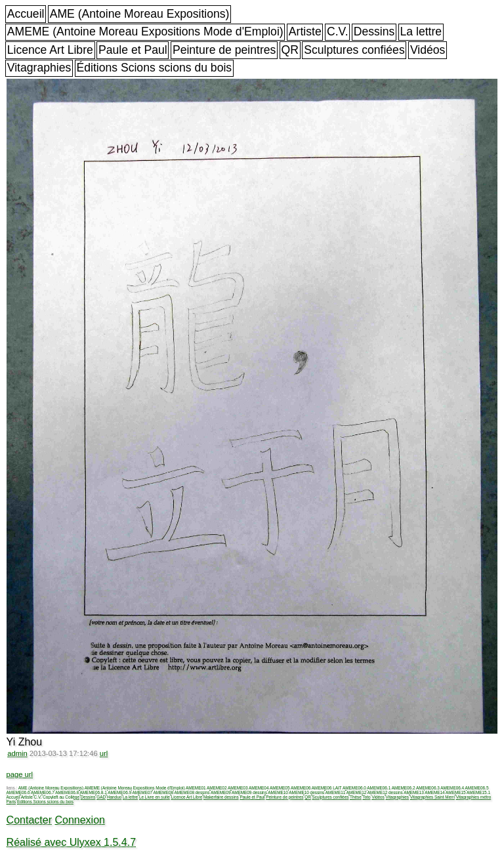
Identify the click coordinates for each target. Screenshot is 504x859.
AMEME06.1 (379, 788)
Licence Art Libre (50, 50)
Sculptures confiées (354, 50)
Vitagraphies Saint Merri (432, 797)
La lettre (421, 31)
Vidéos (428, 50)
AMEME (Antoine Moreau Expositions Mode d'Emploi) (145, 31)
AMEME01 (196, 788)
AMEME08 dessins (192, 792)
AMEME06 (301, 788)
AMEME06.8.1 (94, 792)
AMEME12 (357, 792)
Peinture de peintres (224, 50)
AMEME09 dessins (249, 792)
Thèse (356, 797)
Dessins (374, 31)
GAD (101, 797)
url (104, 753)
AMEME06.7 (43, 792)
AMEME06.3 (428, 788)
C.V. (338, 31)
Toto (367, 797)
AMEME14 (435, 792)
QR (290, 50)
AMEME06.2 (404, 788)
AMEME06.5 (477, 788)
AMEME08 (163, 792)
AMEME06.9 (119, 792)
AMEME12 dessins (385, 792)
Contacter (29, 820)
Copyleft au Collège (61, 797)
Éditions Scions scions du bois (154, 68)
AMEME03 (238, 788)
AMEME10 (278, 792)
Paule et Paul (133, 50)
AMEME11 (336, 792)
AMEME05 (280, 788)
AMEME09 (221, 792)
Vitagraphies (39, 68)
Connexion (80, 820)
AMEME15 (456, 792)
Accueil (26, 14)
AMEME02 (217, 788)
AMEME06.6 (18, 792)
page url (20, 774)
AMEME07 (142, 792)
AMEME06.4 (452, 788)
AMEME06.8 (67, 792)
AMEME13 (414, 792)
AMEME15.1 (478, 792)
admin (17, 753)
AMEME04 (259, 788)
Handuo (114, 797)
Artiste (305, 31)
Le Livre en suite (155, 797)
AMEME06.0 (354, 788)
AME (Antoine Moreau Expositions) (140, 14)
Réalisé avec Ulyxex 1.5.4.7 (71, 842)
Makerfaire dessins (221, 797)
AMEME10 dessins (306, 792)
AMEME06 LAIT (327, 788)
